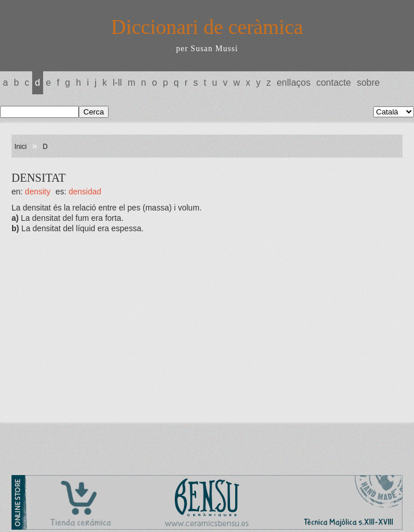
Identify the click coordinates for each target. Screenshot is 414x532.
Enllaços (294, 83)
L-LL (117, 83)
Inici (20, 147)
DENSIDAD (85, 192)
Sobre (368, 83)
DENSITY (37, 192)
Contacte (333, 83)
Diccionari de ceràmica (207, 27)
